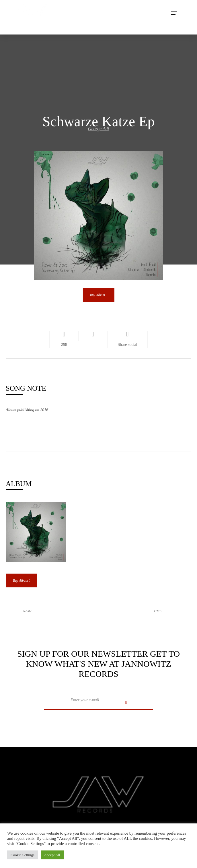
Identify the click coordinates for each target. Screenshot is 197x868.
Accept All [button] (52, 855)
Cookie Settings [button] (23, 855)
